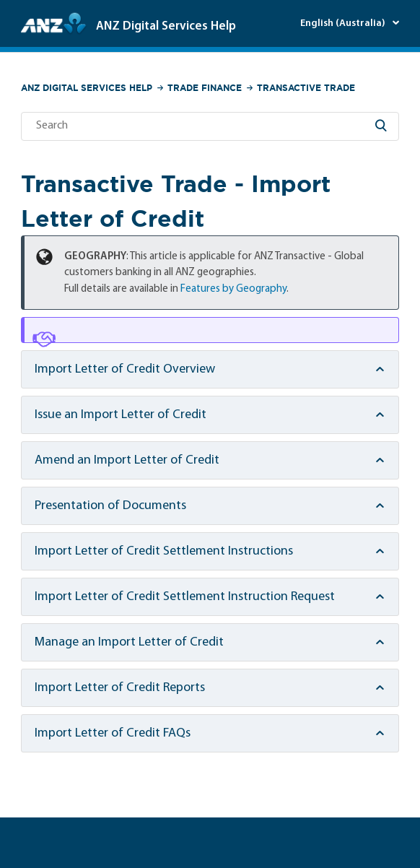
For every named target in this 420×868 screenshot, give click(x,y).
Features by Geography (233, 289)
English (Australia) (344, 23)
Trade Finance (205, 88)
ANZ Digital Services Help (87, 88)
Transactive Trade (306, 88)
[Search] (210, 126)
